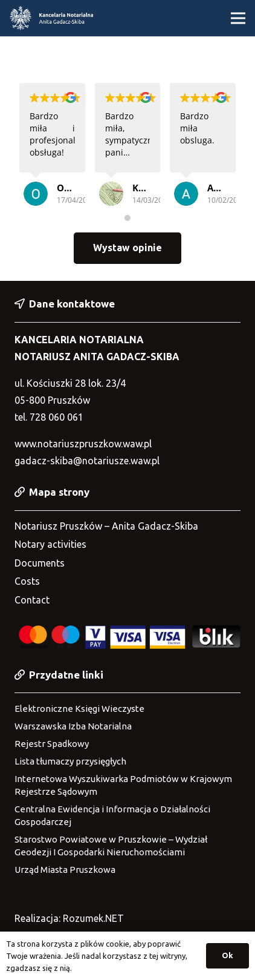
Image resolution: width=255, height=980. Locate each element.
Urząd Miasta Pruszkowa (65, 870)
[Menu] (238, 18)
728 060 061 (56, 417)
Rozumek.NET (93, 918)
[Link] (51, 18)
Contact (32, 600)
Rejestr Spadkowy (52, 744)
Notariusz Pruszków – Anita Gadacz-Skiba (106, 526)
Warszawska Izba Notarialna (73, 726)
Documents (40, 563)
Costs (27, 581)
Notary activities (50, 544)
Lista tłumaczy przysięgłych (70, 761)
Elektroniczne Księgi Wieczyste (79, 709)
